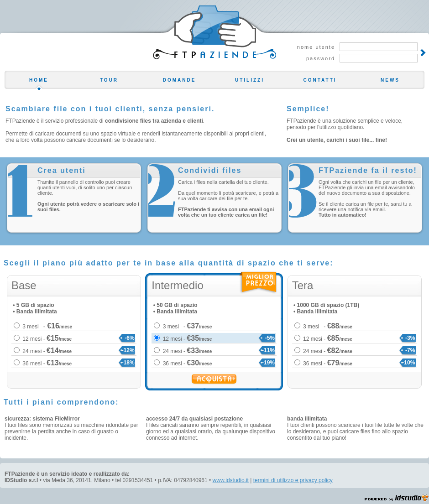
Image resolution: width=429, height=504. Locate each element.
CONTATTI (320, 80)
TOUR (109, 80)
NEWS (390, 80)
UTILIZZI (250, 80)
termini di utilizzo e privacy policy (293, 480)
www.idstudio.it (231, 480)
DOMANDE (180, 80)
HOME (39, 80)
